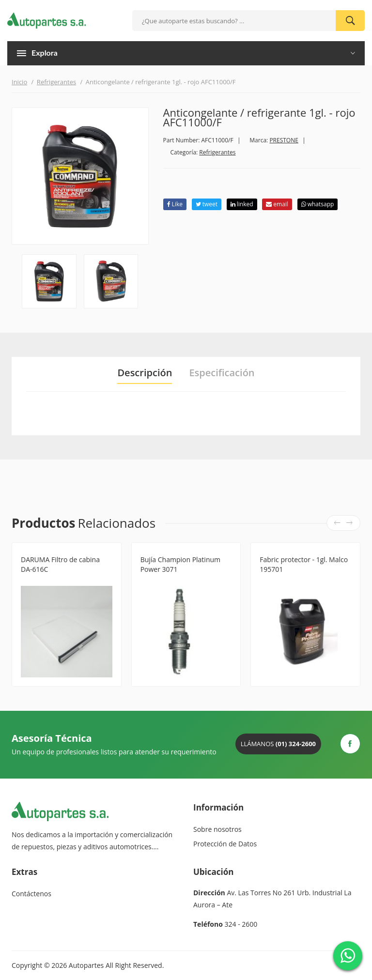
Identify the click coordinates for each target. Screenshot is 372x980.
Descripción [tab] (145, 373)
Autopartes (86, 965)
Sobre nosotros (217, 829)
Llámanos (278, 744)
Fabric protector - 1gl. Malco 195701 (304, 564)
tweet (207, 204)
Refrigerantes (56, 82)
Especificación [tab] (222, 373)
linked (242, 204)
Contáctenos (31, 894)
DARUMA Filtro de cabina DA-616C (60, 564)
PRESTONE (284, 140)
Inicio (19, 82)
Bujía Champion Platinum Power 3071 (180, 564)
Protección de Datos (225, 844)
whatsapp (318, 204)
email (277, 204)
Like (175, 204)
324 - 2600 (241, 924)
